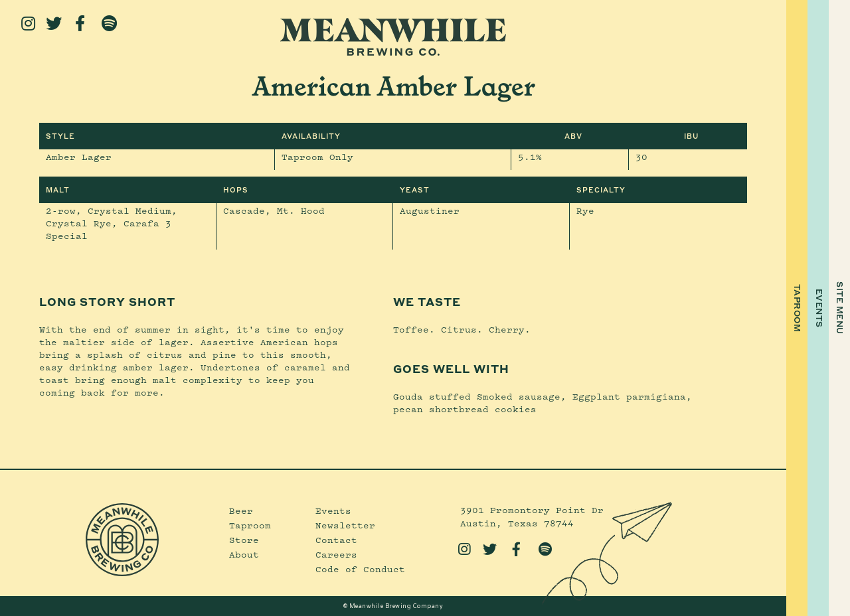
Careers (336, 554)
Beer (241, 510)
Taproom (250, 525)
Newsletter (345, 525)
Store (244, 540)
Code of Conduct (360, 569)
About (244, 554)
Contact (336, 540)
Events (333, 510)
